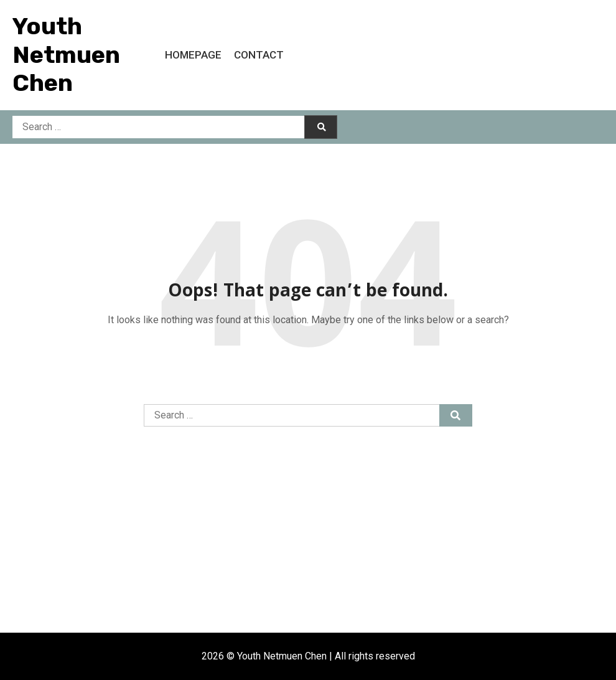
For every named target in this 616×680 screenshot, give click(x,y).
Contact (259, 55)
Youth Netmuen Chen (66, 54)
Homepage (193, 55)
